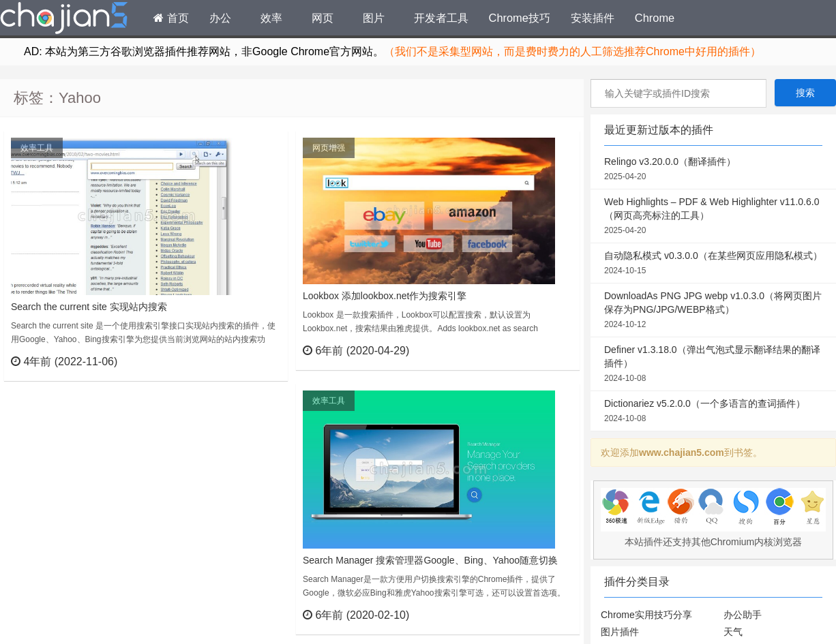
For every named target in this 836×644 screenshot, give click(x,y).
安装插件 (593, 18)
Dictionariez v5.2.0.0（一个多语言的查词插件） (713, 412)
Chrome (655, 18)
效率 (271, 18)
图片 (374, 18)
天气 (733, 632)
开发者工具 (441, 18)
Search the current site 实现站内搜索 (89, 307)
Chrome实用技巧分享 (646, 615)
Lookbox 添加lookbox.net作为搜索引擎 (385, 296)
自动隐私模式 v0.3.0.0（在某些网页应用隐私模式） (713, 264)
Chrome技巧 (520, 18)
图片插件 (620, 632)
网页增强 (329, 148)
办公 (220, 18)
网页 (323, 18)
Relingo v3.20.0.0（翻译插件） (713, 170)
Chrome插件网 (64, 20)
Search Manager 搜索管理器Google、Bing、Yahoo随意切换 (430, 560)
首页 (171, 18)
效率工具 (37, 148)
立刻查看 (253, 361)
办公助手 (743, 615)
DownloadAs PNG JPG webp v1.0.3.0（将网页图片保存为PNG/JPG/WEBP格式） (713, 311)
